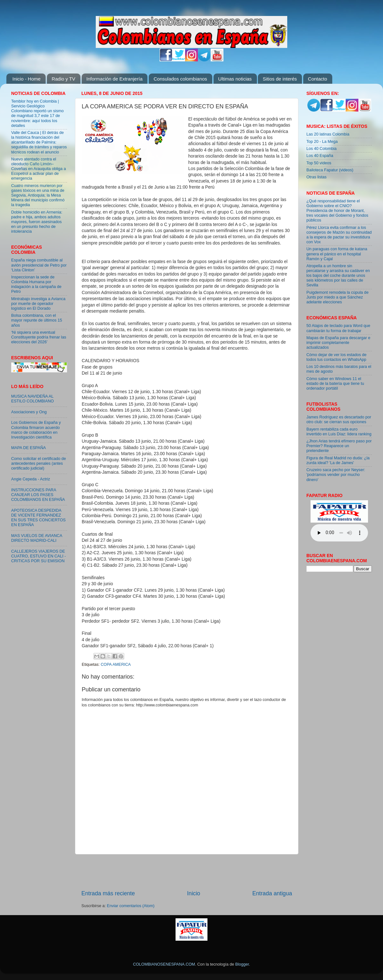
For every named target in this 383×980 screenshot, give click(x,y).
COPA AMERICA (116, 665)
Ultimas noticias (235, 79)
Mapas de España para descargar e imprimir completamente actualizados (338, 343)
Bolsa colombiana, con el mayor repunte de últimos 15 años (37, 320)
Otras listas (316, 177)
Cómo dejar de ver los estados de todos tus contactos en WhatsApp (336, 357)
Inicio (194, 893)
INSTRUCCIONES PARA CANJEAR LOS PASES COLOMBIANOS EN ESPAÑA (38, 495)
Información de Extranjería (115, 79)
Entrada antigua (272, 893)
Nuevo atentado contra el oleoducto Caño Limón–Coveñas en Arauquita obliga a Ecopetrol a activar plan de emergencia (39, 169)
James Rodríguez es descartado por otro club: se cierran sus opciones (339, 420)
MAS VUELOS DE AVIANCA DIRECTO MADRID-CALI (37, 538)
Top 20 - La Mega (322, 142)
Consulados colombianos (180, 79)
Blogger (242, 964)
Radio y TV (64, 79)
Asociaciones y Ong (29, 412)
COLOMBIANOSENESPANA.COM (164, 964)
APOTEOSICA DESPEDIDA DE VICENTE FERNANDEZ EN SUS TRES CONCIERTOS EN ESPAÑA (38, 518)
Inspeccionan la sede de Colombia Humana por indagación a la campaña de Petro (36, 284)
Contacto (318, 79)
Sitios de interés (280, 79)
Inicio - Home (26, 79)
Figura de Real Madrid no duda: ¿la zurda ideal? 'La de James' (338, 460)
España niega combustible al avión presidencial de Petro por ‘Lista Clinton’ (39, 265)
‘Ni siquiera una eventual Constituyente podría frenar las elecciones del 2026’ (39, 337)
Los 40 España (320, 156)
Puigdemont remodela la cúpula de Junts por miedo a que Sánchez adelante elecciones (338, 297)
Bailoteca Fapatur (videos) (330, 170)
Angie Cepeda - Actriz (31, 479)
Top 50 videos (319, 163)
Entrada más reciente (108, 893)
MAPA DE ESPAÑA (29, 448)
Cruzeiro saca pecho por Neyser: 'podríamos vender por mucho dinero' (336, 475)
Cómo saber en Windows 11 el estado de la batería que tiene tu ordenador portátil (335, 384)
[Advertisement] (187, 872)
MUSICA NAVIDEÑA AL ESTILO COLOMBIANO (33, 399)
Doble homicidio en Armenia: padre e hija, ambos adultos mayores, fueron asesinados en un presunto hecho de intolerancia (37, 222)
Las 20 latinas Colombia (328, 134)
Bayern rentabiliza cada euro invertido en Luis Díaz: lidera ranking (339, 432)
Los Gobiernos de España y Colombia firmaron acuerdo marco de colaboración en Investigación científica (36, 430)
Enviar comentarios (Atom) (131, 906)
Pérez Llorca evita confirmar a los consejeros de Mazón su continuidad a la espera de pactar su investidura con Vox (339, 235)
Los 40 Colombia (322, 149)
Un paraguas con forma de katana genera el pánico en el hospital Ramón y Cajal (337, 254)
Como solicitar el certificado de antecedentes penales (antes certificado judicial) (39, 463)
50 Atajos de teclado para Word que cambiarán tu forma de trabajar (338, 328)
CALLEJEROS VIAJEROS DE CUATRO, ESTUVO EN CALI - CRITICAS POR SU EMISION (38, 556)
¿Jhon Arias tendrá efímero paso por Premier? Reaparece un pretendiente (339, 446)
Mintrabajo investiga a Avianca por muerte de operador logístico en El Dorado (38, 304)
